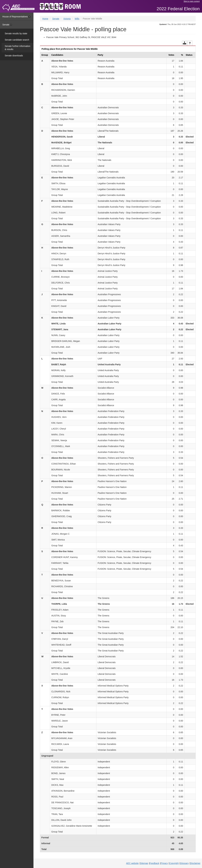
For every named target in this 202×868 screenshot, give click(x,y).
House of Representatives (16, 17)
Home (45, 19)
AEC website (132, 863)
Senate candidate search (17, 40)
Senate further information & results (18, 48)
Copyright (174, 863)
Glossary (184, 863)
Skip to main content (192, 1)
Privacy (164, 863)
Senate (7, 25)
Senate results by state (16, 33)
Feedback (154, 863)
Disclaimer (195, 863)
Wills (77, 19)
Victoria (67, 19)
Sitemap (144, 863)
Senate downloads (14, 56)
